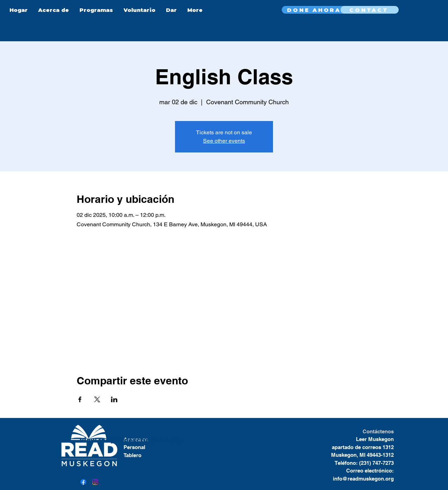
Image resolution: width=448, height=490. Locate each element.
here (172, 440)
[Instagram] (95, 482)
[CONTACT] (370, 10)
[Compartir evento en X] (97, 399)
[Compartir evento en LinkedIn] (114, 399)
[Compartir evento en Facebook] (80, 399)
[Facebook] (83, 482)
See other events (224, 141)
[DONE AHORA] (315, 10)
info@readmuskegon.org (363, 479)
